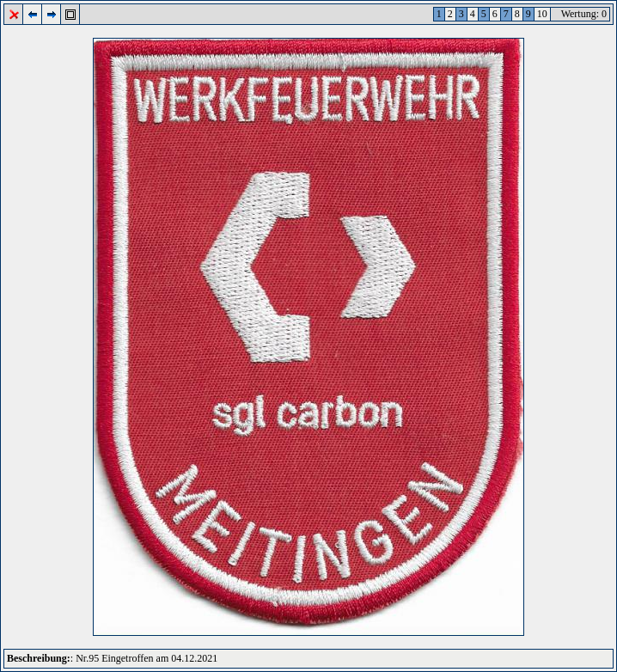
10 (542, 14)
